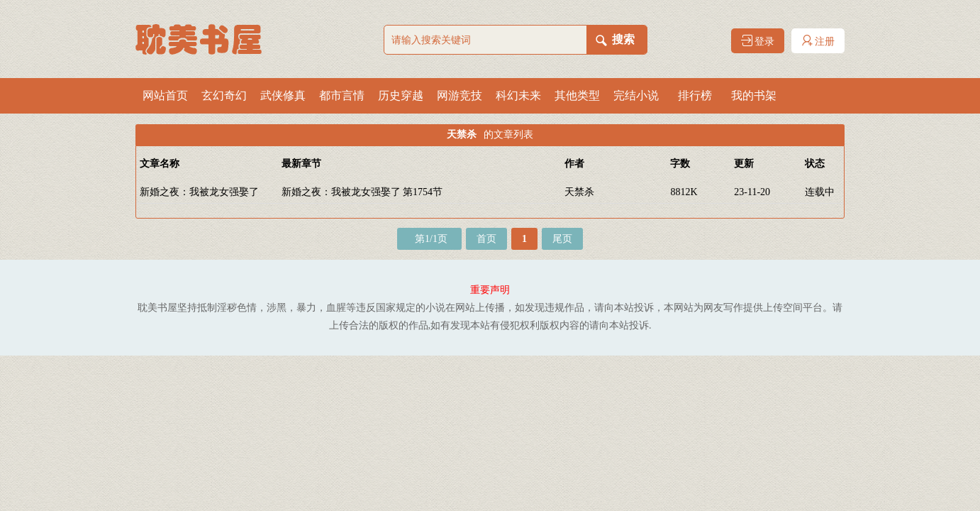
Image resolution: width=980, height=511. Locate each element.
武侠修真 (283, 95)
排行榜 (695, 95)
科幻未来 (518, 95)
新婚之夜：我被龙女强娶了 (199, 192)
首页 (486, 239)
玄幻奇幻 (224, 95)
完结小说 (636, 95)
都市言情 (342, 95)
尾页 (562, 239)
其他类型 (577, 95)
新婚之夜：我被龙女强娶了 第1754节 (362, 192)
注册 (818, 41)
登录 (758, 41)
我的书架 (754, 95)
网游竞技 (460, 95)
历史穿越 (401, 95)
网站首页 (165, 95)
